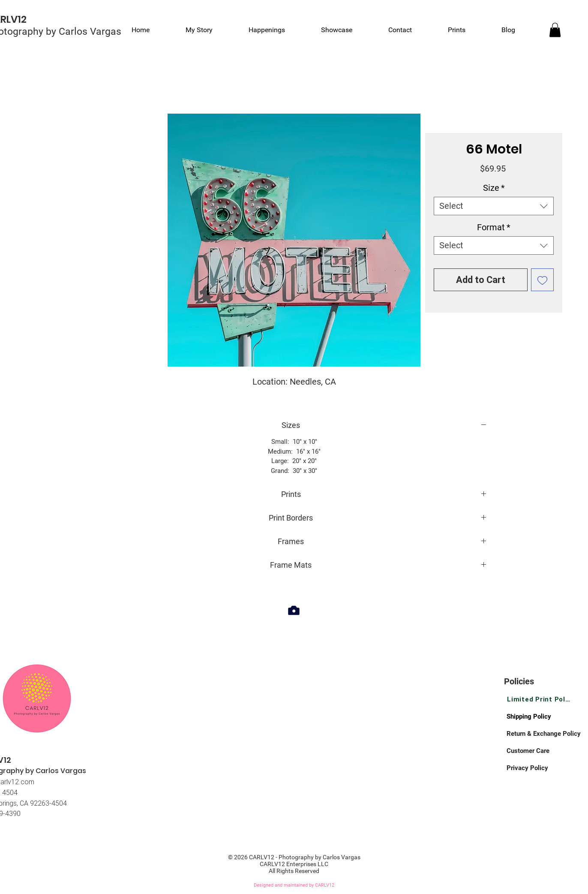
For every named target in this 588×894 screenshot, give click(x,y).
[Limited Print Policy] (539, 699)
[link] (555, 30)
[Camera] (294, 610)
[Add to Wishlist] (542, 280)
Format (494, 227)
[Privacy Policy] (537, 768)
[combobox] (494, 206)
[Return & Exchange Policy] (546, 734)
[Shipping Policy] (537, 716)
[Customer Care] (537, 751)
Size (494, 188)
